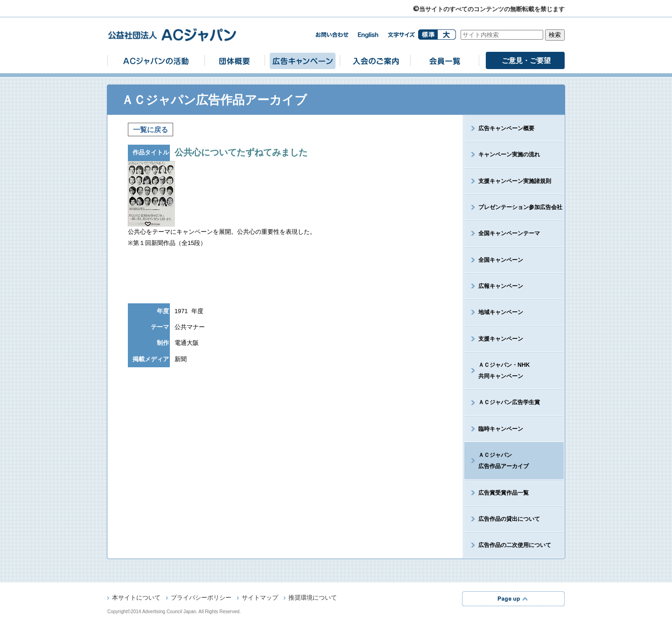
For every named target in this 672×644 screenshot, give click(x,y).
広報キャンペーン (501, 286)
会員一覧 (445, 60)
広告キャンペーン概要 (506, 128)
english (368, 35)
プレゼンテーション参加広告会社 (520, 207)
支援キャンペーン (501, 339)
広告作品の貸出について (509, 519)
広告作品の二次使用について (515, 545)
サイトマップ (260, 598)
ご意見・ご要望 (526, 60)
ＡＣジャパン (497, 461)
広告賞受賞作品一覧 (504, 493)
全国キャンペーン (501, 260)
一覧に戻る (150, 129)
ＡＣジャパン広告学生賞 (509, 402)
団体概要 (235, 60)
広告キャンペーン (302, 60)
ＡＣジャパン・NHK (497, 371)
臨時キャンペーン (501, 429)
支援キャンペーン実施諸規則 (515, 181)
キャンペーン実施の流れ (509, 154)
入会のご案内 (375, 60)
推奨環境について (313, 598)
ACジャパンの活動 (156, 60)
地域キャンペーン (501, 312)
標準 (428, 35)
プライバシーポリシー (201, 598)
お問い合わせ (332, 35)
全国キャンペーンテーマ (509, 233)
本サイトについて (136, 598)
